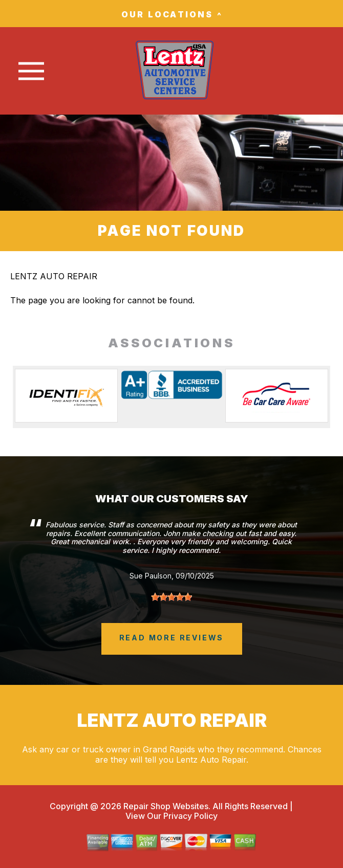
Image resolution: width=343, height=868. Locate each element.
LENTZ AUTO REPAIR (54, 276)
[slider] (171, 597)
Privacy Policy (190, 816)
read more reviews (172, 638)
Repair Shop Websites (165, 806)
